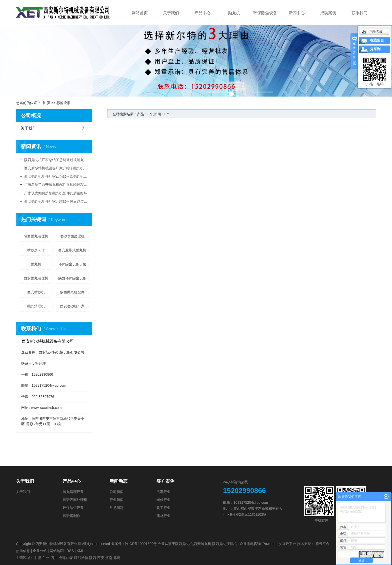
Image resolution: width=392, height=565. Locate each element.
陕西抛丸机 (184, 544)
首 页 (46, 103)
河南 (109, 558)
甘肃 (38, 558)
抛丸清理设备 (73, 492)
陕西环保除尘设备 (72, 278)
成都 (62, 558)
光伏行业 (163, 500)
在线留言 (377, 40)
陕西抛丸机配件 (72, 292)
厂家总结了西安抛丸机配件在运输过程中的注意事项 (56, 185)
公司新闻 (116, 492)
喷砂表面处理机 (72, 236)
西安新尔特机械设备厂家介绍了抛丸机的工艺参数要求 (56, 168)
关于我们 (171, 13)
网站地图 (57, 551)
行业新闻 (116, 500)
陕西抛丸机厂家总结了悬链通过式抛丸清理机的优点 (56, 160)
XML (80, 551)
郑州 (117, 558)
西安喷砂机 (36, 292)
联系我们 (359, 13)
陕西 (93, 558)
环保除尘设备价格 (72, 264)
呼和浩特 (81, 558)
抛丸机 (234, 13)
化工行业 (163, 508)
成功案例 (328, 13)
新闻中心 (297, 13)
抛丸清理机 (36, 306)
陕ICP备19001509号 (141, 544)
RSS (70, 551)
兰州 (46, 558)
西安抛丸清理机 (36, 278)
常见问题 (116, 508)
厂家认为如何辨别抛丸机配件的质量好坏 (55, 193)
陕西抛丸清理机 (36, 236)
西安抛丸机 (202, 544)
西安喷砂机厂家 (72, 306)
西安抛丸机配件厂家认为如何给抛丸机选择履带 (56, 176)
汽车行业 (163, 492)
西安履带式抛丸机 (72, 250)
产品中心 (202, 13)
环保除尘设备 (265, 13)
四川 (54, 558)
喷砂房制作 (36, 250)
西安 (101, 558)
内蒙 (70, 558)
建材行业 (163, 516)
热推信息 (23, 551)
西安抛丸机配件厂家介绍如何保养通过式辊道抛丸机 (56, 201)
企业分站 (40, 551)
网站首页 (140, 13)
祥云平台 (289, 544)
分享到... (377, 49)
